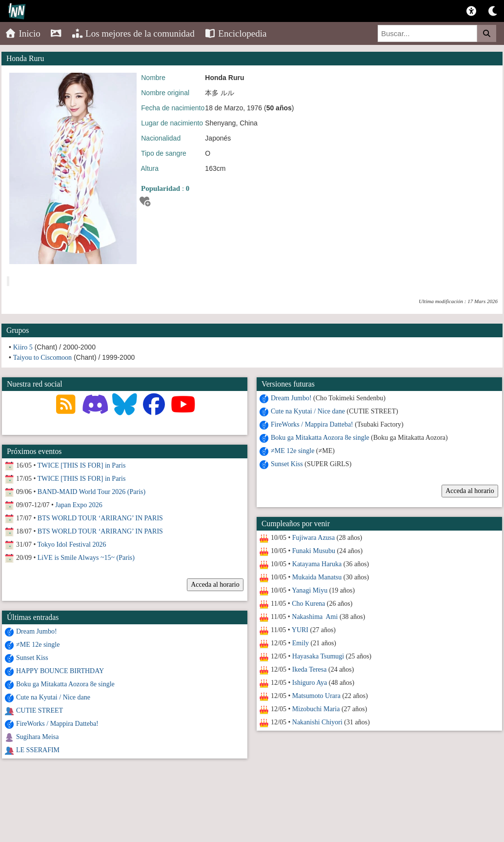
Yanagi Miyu (310, 590)
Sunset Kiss (287, 464)
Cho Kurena (308, 604)
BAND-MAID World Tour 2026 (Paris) (91, 492)
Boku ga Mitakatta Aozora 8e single (320, 438)
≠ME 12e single (292, 451)
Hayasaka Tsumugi (318, 656)
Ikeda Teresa (309, 669)
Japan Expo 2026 (79, 505)
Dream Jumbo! (291, 398)
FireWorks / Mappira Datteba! (312, 424)
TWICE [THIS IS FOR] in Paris (82, 465)
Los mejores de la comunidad (133, 33)
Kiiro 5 (23, 347)
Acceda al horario (470, 491)
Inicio (23, 33)
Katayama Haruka (316, 564)
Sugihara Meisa (37, 737)
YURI (300, 630)
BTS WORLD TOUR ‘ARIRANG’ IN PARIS (100, 518)
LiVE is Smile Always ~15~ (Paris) (86, 558)
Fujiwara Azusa (313, 538)
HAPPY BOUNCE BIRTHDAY (60, 671)
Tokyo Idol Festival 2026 (72, 544)
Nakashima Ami (315, 617)
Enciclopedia (236, 33)
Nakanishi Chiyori (317, 722)
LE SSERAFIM (38, 750)
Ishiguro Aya (309, 683)
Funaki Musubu (313, 551)
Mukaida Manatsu (316, 577)
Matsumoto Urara (316, 696)
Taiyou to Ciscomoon (42, 358)
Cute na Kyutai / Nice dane (308, 411)
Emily (300, 643)
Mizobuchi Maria (316, 709)
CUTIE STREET (40, 710)
